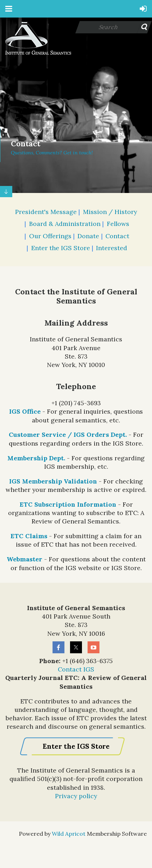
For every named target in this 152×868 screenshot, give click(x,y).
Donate (88, 236)
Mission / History (110, 212)
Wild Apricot (69, 834)
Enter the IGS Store (61, 248)
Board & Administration (65, 224)
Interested (112, 248)
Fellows (118, 224)
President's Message (46, 212)
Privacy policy (76, 796)
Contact (117, 236)
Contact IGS (76, 669)
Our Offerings (50, 236)
